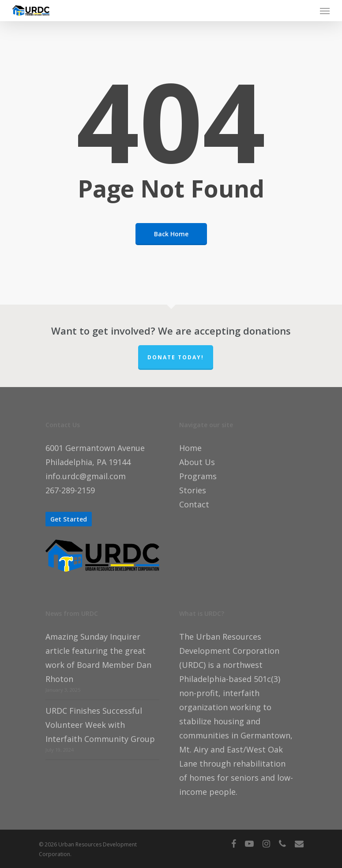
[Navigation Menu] (325, 11)
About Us (197, 462)
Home (190, 448)
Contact (194, 504)
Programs (198, 476)
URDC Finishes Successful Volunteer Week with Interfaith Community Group (100, 725)
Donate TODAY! (176, 357)
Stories (193, 490)
